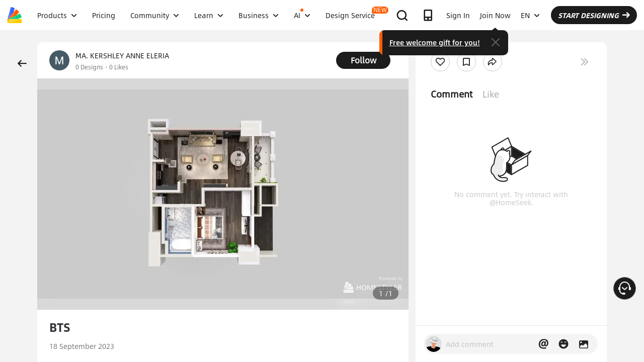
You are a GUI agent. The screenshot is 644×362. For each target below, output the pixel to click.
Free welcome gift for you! (435, 42)
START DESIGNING (594, 15)
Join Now (495, 15)
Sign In (458, 15)
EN (530, 15)
